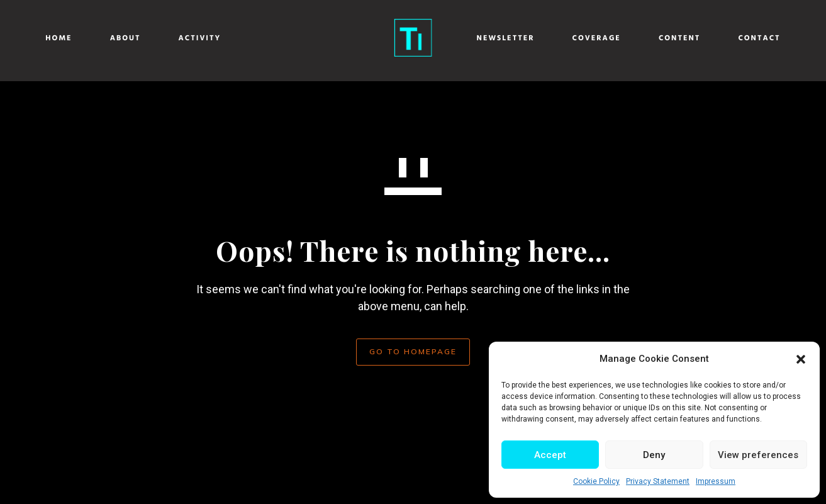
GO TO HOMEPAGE (413, 351)
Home (68, 38)
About (134, 38)
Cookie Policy (596, 481)
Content (671, 38)
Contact (750, 38)
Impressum (716, 481)
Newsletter (496, 38)
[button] (801, 359)
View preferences (758, 455)
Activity (209, 38)
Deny (654, 455)
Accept (550, 455)
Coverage (587, 38)
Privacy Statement (658, 481)
